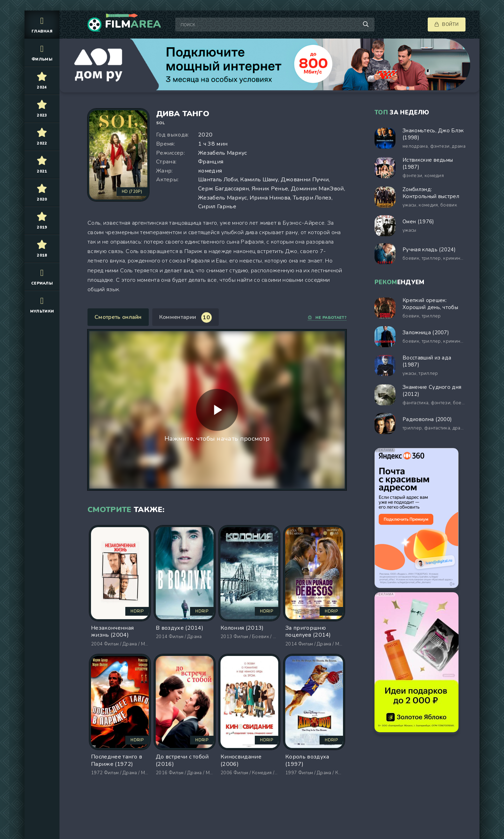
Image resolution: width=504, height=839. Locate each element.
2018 (42, 248)
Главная (42, 24)
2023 (42, 108)
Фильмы (42, 52)
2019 (42, 220)
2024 (42, 80)
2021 (42, 164)
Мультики (42, 304)
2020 (42, 192)
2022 (42, 136)
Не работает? (327, 318)
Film (133, 25)
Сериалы (42, 276)
